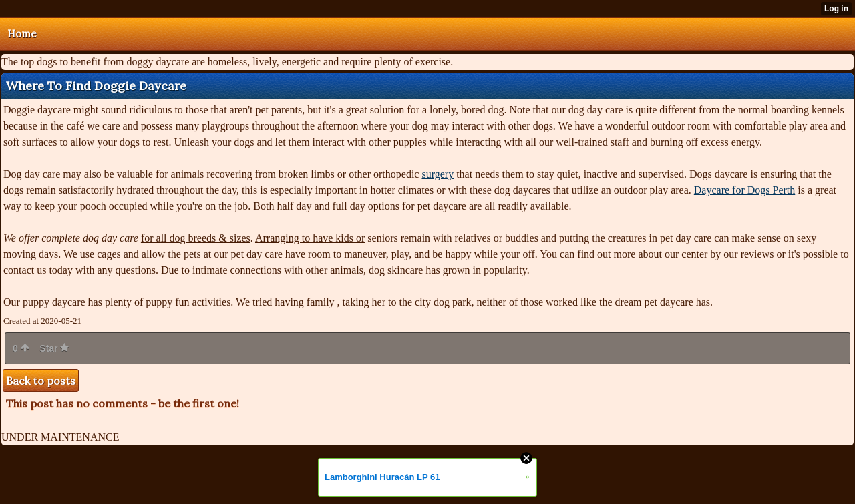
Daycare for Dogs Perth (745, 190)
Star (54, 348)
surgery (438, 174)
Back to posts (41, 381)
